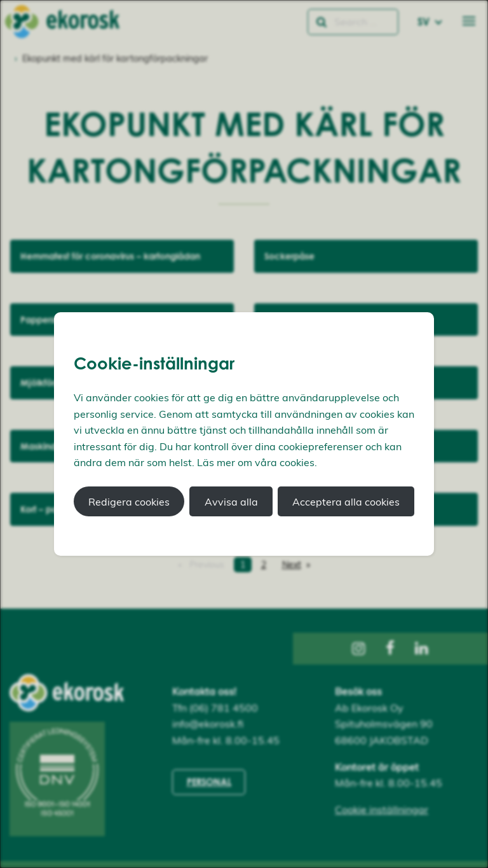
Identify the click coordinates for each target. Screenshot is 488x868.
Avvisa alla (231, 502)
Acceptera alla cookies (346, 502)
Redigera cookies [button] (129, 502)
